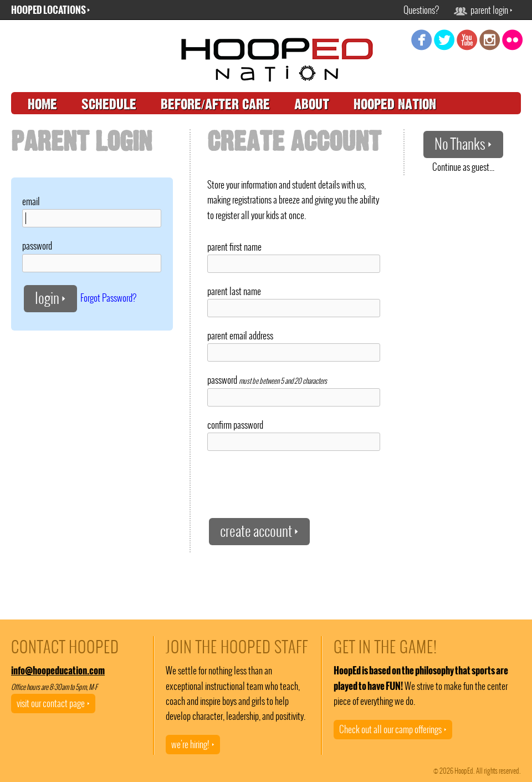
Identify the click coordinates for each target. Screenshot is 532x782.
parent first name (234, 247)
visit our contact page (53, 703)
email (31, 201)
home (42, 105)
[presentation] (291, 484)
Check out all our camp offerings (393, 729)
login (50, 298)
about (312, 105)
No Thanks (463, 144)
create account (259, 531)
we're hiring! (193, 744)
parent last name (234, 291)
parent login (483, 10)
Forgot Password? (108, 297)
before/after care (215, 105)
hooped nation (395, 105)
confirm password (235, 425)
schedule (109, 105)
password (37, 246)
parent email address (240, 336)
